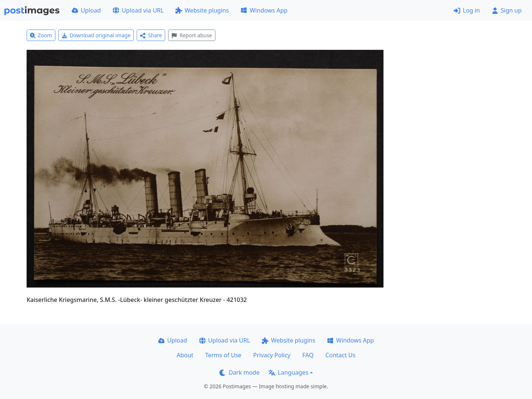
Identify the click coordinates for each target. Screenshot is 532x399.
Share (151, 35)
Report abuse (192, 35)
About (185, 355)
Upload (86, 10)
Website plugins (202, 10)
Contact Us (340, 355)
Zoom (41, 35)
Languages (288, 372)
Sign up (507, 10)
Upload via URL (138, 10)
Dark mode (239, 372)
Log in (467, 10)
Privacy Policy (272, 355)
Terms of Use (223, 355)
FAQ (308, 355)
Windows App (264, 10)
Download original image (96, 35)
